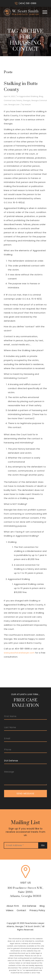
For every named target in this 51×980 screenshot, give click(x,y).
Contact (21, 910)
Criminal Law (10, 100)
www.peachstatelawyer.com (19, 653)
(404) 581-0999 (27, 3)
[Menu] (43, 12)
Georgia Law (14, 105)
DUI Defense (29, 906)
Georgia (27, 100)
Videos (10, 910)
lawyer (28, 105)
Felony (19, 100)
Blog (41, 96)
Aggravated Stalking (29, 96)
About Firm (13, 906)
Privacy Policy (37, 910)
